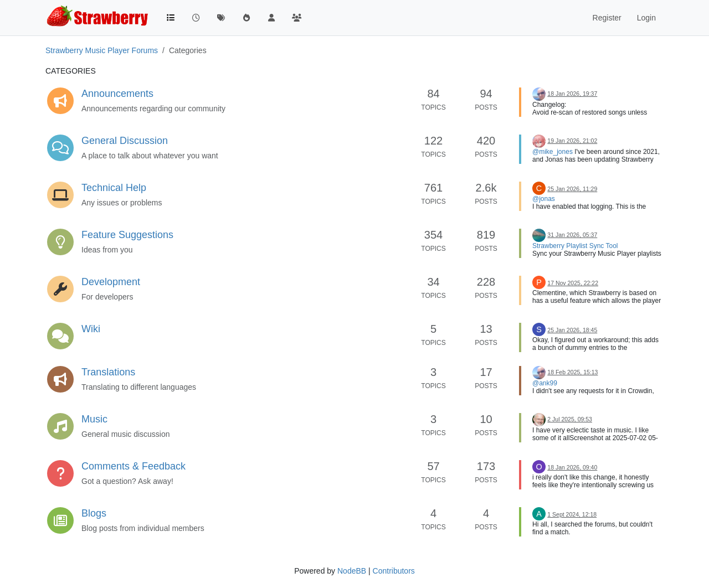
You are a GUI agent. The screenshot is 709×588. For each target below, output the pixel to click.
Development (111, 282)
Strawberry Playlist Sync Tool (575, 246)
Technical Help (114, 188)
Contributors (394, 571)
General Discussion (125, 141)
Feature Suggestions (127, 235)
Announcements (117, 94)
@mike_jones (553, 152)
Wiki (91, 329)
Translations (108, 372)
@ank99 (545, 383)
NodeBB (352, 571)
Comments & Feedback (133, 466)
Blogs (94, 513)
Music (94, 419)
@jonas (544, 199)
